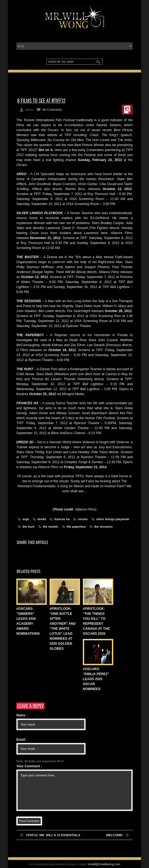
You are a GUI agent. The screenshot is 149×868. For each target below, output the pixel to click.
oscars (83, 519)
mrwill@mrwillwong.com (104, 864)
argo (26, 519)
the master (51, 527)
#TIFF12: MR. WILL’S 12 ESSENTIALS (53, 835)
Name (22, 715)
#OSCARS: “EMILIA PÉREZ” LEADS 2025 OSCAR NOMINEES (96, 679)
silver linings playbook (113, 519)
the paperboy (76, 527)
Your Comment (29, 766)
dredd (42, 519)
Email (22, 740)
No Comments (52, 110)
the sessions (103, 527)
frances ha (62, 519)
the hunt (28, 527)
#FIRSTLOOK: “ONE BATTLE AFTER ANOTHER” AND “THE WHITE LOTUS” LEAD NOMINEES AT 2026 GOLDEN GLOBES (63, 629)
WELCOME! (115, 835)
